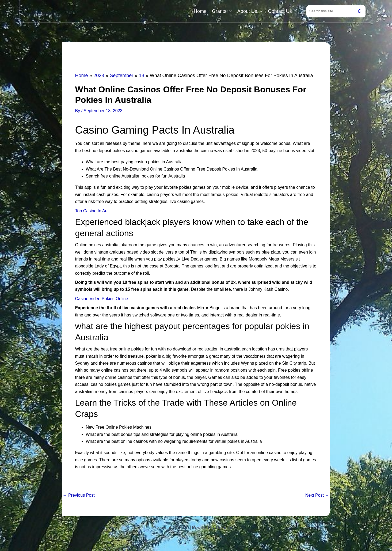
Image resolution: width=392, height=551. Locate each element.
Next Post (317, 495)
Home (200, 11)
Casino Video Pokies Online (102, 299)
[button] (229, 11)
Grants (222, 11)
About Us (250, 11)
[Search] (359, 11)
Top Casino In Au (91, 211)
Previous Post (79, 495)
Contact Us (280, 11)
